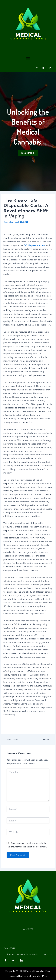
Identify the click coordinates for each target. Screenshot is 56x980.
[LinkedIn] (50, 68)
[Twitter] (43, 68)
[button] (28, 59)
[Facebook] (37, 68)
